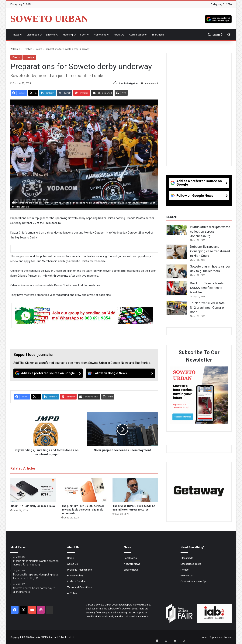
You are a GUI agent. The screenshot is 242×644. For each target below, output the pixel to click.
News (16, 35)
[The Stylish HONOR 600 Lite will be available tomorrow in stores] (135, 490)
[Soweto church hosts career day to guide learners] (177, 271)
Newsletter (187, 575)
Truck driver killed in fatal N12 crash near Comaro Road (208, 308)
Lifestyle (51, 35)
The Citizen (158, 35)
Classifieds (33, 35)
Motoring (68, 35)
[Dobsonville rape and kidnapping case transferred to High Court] (177, 252)
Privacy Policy (75, 575)
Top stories (216, 637)
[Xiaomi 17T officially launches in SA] (33, 490)
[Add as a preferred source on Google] (218, 19)
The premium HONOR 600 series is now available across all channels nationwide (83, 510)
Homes (185, 570)
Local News (130, 558)
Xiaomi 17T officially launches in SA (33, 506)
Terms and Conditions (79, 587)
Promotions (100, 35)
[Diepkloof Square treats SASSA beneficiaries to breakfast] (177, 288)
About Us (119, 35)
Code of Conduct (77, 581)
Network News (132, 564)
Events (38, 49)
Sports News (131, 570)
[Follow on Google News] (120, 373)
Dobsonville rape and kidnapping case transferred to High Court (210, 251)
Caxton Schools (138, 35)
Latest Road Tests (191, 564)
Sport (83, 35)
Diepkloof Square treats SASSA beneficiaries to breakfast (207, 288)
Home (15, 49)
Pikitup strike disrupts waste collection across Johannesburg (210, 231)
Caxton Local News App (194, 581)
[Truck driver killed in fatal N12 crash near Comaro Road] (177, 308)
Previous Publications (79, 570)
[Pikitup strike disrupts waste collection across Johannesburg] (177, 230)
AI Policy (72, 593)
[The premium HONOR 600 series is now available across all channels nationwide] (84, 490)
